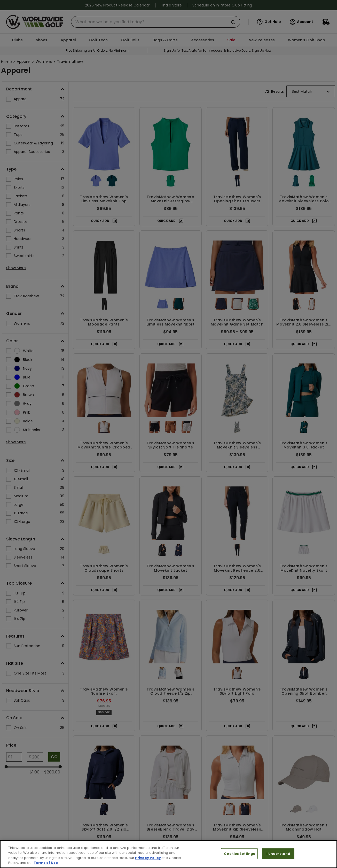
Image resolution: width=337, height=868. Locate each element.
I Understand (279, 854)
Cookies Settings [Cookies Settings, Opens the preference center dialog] (239, 854)
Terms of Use (46, 863)
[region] (168, 854)
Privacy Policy (148, 858)
